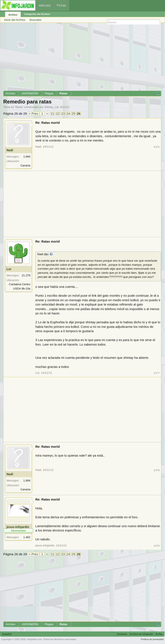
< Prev (33, 114)
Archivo (13, 15)
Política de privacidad (152, 639)
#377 (157, 373)
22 (58, 114)
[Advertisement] (82, 58)
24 (68, 114)
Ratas (19, 107)
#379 (157, 546)
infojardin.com (34, 639)
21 (53, 114)
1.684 (27, 157)
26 (79, 114)
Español (7, 634)
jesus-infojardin (18, 527)
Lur (9, 269)
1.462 (27, 537)
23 (63, 114)
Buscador (36, 20)
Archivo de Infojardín (141, 634)
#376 (157, 147)
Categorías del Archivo (37, 14)
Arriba (159, 634)
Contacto (122, 634)
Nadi (10, 150)
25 (73, 114)
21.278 (26, 275)
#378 (157, 470)
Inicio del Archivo (15, 20)
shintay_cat (51, 107)
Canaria (25, 165)
